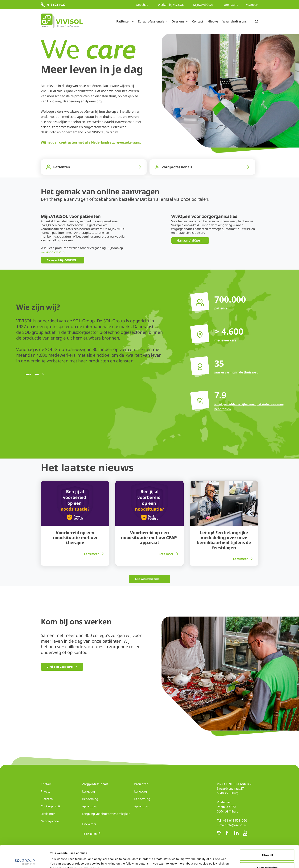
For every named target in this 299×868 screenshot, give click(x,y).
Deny (267, 858)
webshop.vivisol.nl (53, 252)
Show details (198, 858)
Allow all (267, 833)
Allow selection (267, 845)
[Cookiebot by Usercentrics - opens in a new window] (25, 861)
